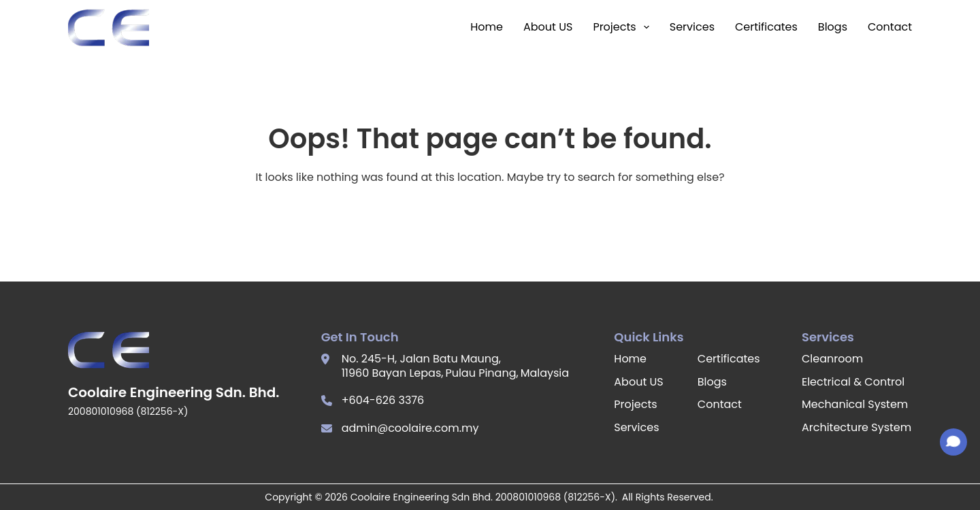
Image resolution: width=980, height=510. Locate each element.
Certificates (766, 27)
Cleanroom (832, 359)
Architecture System (856, 427)
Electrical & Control (853, 382)
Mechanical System (855, 404)
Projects (621, 27)
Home (487, 27)
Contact (890, 27)
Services (692, 27)
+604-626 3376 (383, 400)
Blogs (833, 27)
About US (548, 27)
